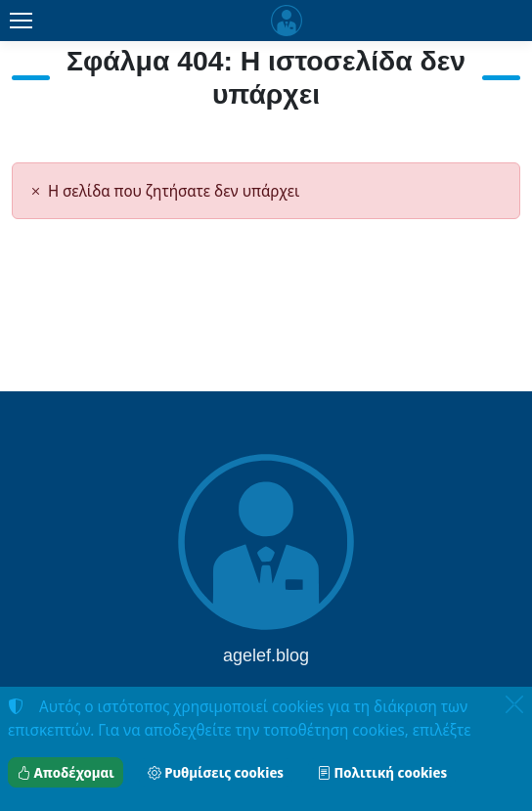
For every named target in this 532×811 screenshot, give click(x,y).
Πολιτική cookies (382, 772)
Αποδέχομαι (66, 772)
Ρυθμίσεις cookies (216, 772)
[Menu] (21, 21)
